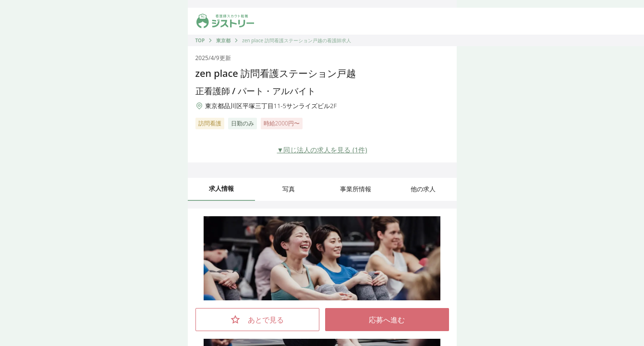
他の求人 (423, 189)
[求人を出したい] (359, 21)
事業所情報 (356, 189)
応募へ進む (387, 320)
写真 (289, 189)
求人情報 (221, 188)
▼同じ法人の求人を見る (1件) (322, 150)
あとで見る (257, 320)
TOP (200, 40)
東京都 (223, 40)
